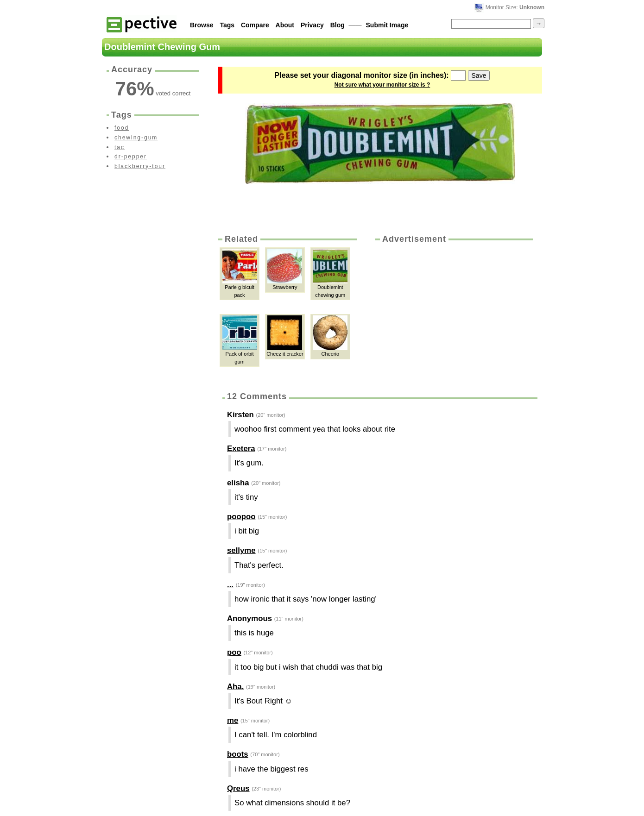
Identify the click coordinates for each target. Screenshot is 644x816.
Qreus (238, 788)
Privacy (312, 25)
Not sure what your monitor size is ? (382, 85)
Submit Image (387, 25)
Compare (255, 25)
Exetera (241, 449)
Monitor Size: (515, 7)
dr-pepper (131, 157)
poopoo (241, 517)
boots (238, 754)
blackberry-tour (140, 166)
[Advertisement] (453, 314)
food (122, 128)
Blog (338, 25)
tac (120, 147)
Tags (227, 25)
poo (234, 652)
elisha (238, 483)
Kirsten (240, 415)
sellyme (241, 550)
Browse (202, 25)
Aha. (235, 687)
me (233, 720)
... (230, 585)
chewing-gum (136, 138)
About (285, 25)
